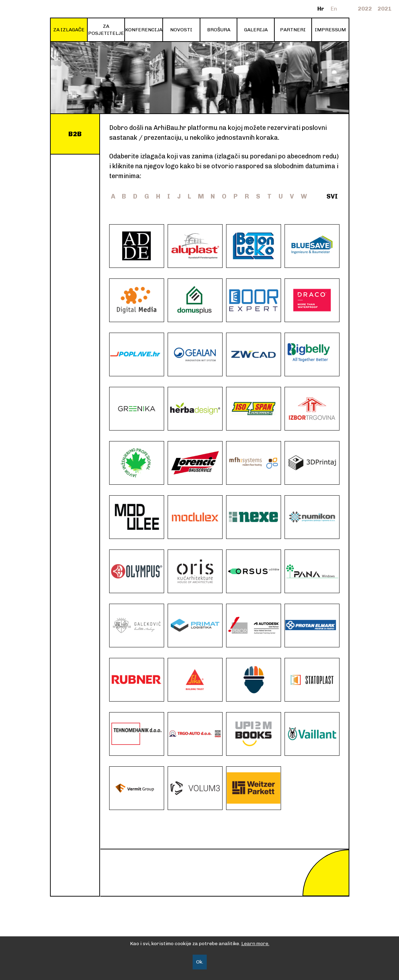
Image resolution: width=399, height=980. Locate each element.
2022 (365, 9)
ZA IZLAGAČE (69, 30)
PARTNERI (293, 30)
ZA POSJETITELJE (106, 30)
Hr (321, 9)
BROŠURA (219, 30)
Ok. (200, 962)
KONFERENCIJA (144, 30)
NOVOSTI (181, 30)
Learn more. (255, 944)
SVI (332, 196)
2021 (385, 9)
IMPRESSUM (330, 30)
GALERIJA (256, 30)
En (334, 9)
